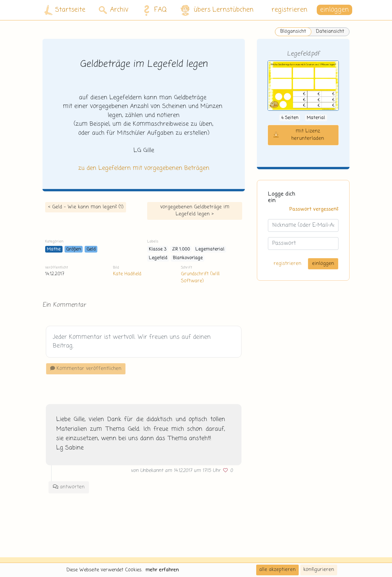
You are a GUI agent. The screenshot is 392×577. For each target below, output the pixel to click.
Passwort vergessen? (314, 209)
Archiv (114, 10)
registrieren (289, 10)
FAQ (153, 10)
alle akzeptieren (277, 570)
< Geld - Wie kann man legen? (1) (86, 207)
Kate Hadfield (127, 274)
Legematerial (210, 249)
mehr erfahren (162, 570)
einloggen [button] (334, 10)
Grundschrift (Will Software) (200, 277)
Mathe (54, 249)
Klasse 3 (158, 249)
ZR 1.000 (181, 249)
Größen (74, 249)
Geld (91, 249)
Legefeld (158, 258)
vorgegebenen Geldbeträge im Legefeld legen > (195, 211)
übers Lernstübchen (217, 10)
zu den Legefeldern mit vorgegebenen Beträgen (144, 168)
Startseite (65, 10)
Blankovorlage (188, 258)
